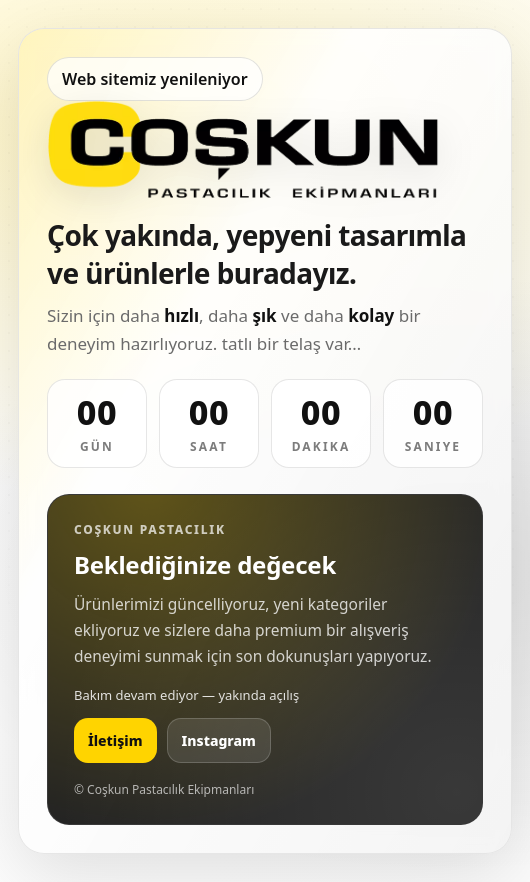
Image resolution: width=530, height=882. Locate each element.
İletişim (115, 740)
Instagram (219, 740)
